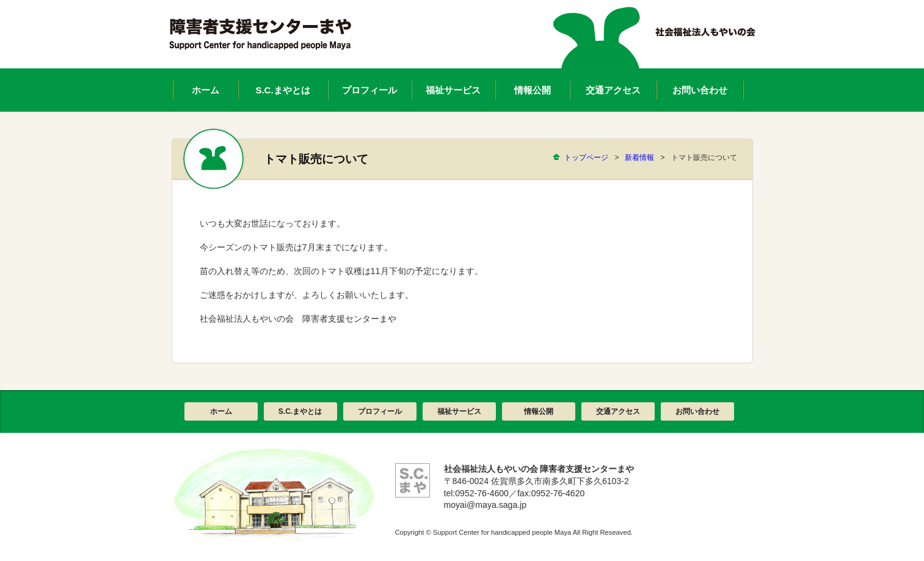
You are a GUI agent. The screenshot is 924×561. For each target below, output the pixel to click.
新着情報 (639, 157)
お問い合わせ (697, 411)
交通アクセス (618, 411)
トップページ (586, 157)
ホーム (221, 411)
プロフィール (380, 411)
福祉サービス (459, 411)
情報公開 (539, 411)
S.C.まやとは (300, 411)
